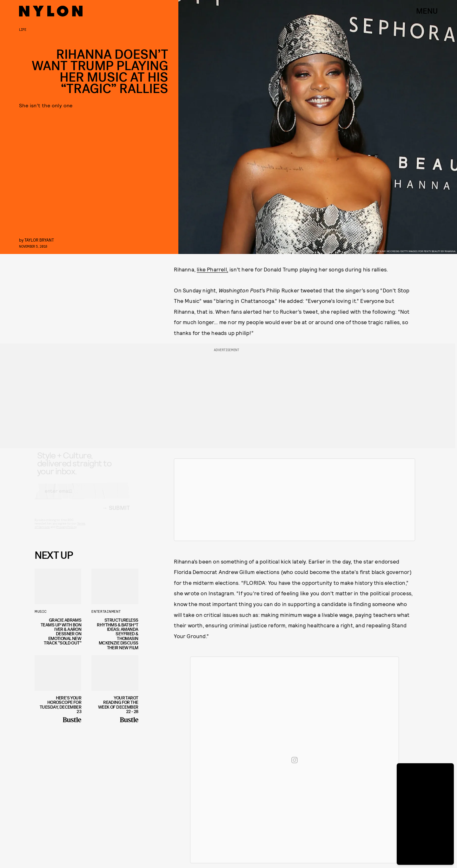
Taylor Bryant (39, 240)
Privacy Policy (66, 533)
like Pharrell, (212, 269)
